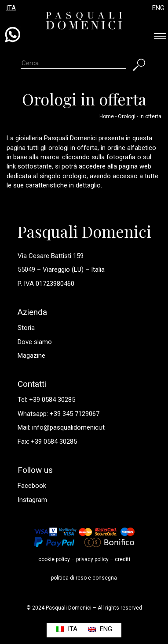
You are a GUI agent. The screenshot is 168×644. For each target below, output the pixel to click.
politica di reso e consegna (84, 578)
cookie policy (54, 559)
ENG (158, 8)
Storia (26, 328)
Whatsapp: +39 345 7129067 (58, 414)
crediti (122, 559)
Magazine (31, 356)
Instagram (32, 500)
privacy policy (92, 559)
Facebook (32, 486)
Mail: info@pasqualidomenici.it (61, 427)
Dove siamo (35, 342)
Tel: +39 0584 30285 (46, 400)
